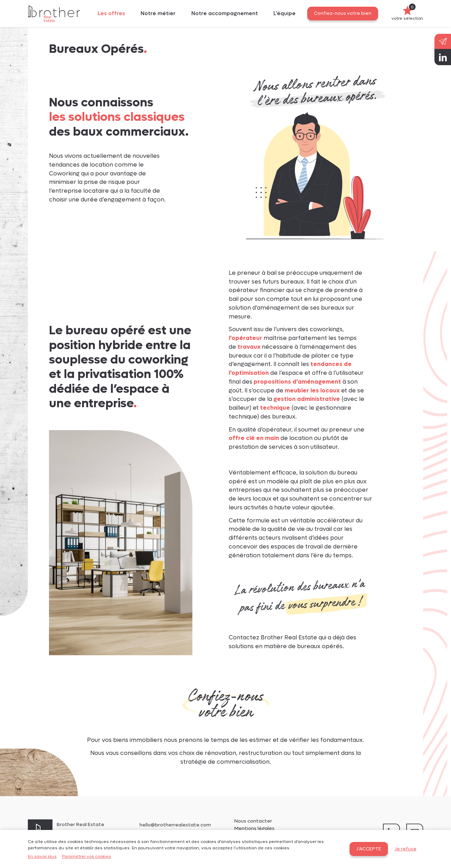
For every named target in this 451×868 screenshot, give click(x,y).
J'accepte (369, 849)
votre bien (226, 713)
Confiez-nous (225, 697)
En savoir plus (42, 856)
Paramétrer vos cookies (87, 856)
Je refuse (406, 849)
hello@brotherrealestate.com (175, 825)
